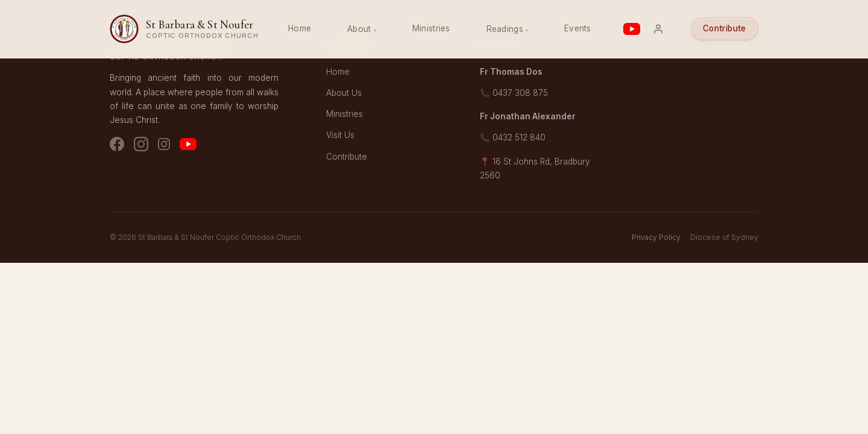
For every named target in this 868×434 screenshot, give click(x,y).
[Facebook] (117, 146)
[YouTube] (188, 146)
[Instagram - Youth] (164, 146)
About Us (344, 93)
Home (300, 28)
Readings (505, 29)
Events (578, 28)
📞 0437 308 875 (514, 93)
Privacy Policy (656, 237)
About (359, 29)
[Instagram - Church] (141, 146)
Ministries (431, 28)
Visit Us (340, 135)
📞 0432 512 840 (513, 137)
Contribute (725, 28)
